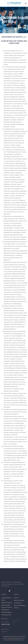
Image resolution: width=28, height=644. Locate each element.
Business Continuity (19, 600)
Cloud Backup (18, 603)
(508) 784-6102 (6, 624)
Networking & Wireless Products (20, 607)
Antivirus (16, 598)
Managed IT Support (7, 603)
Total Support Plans (6, 615)
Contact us (4, 632)
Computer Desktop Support (6, 599)
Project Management (7, 612)
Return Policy (5, 629)
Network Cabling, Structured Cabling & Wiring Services (7, 607)
